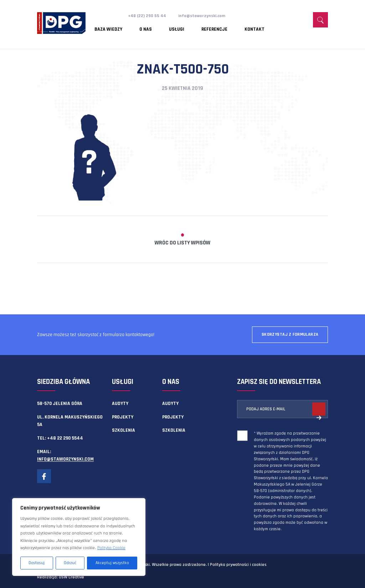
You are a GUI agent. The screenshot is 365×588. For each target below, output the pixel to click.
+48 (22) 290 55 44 (148, 16)
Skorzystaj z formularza (290, 334)
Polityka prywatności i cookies (238, 565)
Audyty (120, 404)
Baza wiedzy (109, 27)
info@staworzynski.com (205, 16)
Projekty (123, 417)
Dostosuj (37, 563)
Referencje (191, 27)
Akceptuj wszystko (112, 563)
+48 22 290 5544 (65, 438)
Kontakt (223, 27)
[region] (79, 537)
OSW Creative (71, 577)
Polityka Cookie (111, 548)
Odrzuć (70, 563)
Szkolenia (124, 430)
